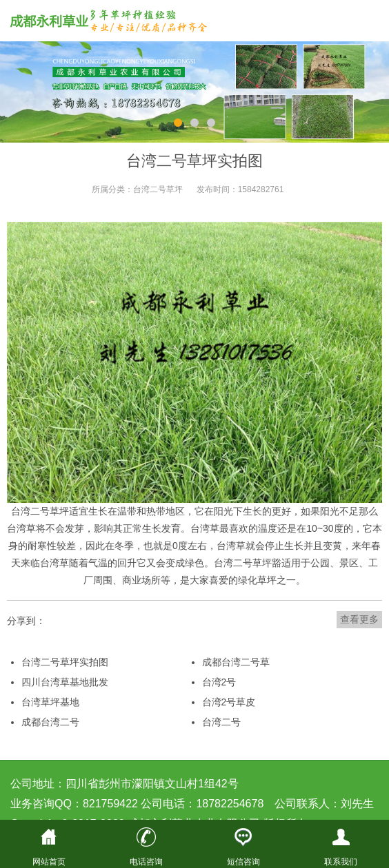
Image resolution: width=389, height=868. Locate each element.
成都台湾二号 (50, 722)
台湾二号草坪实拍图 (65, 662)
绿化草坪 (257, 580)
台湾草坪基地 (50, 702)
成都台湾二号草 (236, 662)
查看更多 (359, 619)
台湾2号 (219, 682)
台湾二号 (233, 563)
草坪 (59, 511)
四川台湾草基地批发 (65, 682)
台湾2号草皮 (229, 702)
